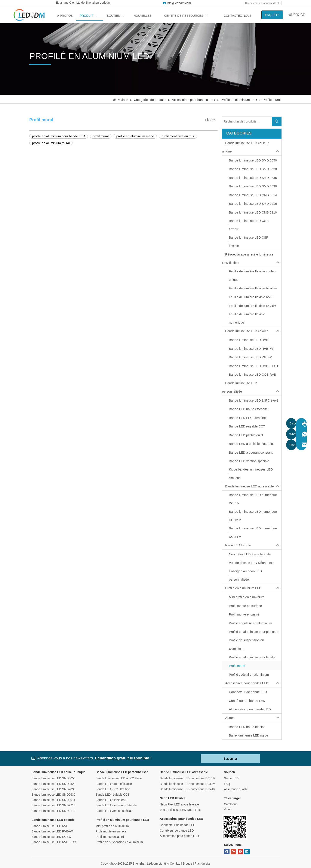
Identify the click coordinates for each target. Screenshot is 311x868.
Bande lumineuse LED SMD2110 (53, 811)
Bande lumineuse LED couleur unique (252, 147)
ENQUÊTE (272, 15)
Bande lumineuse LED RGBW (51, 837)
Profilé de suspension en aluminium (119, 842)
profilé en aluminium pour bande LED (59, 136)
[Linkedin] (247, 852)
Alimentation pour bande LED (179, 836)
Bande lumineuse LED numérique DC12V (187, 784)
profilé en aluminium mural (51, 143)
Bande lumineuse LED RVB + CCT (55, 842)
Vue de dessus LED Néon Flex (180, 810)
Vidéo (228, 809)
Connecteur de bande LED (178, 825)
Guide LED (231, 778)
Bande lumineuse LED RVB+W (52, 831)
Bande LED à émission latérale (116, 805)
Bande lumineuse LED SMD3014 (53, 800)
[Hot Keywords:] (280, 3)
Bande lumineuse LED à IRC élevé (119, 778)
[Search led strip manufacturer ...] (261, 3)
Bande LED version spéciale (114, 811)
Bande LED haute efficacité (114, 784)
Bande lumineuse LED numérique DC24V (187, 789)
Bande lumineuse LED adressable (253, 486)
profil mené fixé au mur (178, 136)
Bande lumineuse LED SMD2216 (53, 805)
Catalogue (231, 804)
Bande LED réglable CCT (113, 795)
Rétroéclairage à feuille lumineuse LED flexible (252, 258)
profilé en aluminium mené (135, 136)
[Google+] (233, 852)
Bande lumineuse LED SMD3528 (53, 784)
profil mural (101, 136)
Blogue (188, 864)
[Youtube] (240, 852)
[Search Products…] (247, 121)
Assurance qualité (236, 789)
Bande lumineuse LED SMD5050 (53, 778)
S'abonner (230, 759)
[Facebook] (227, 852)
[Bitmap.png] (235, 827)
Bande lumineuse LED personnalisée (252, 387)
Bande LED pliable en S (112, 800)
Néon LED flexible (253, 545)
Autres (253, 718)
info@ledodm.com (179, 3)
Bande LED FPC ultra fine (113, 789)
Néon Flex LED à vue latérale (179, 804)
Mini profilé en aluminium (112, 826)
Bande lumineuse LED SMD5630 (53, 795)
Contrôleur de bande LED (177, 831)
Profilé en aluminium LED (253, 588)
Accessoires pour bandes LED (253, 683)
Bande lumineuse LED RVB (50, 826)
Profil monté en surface (111, 831)
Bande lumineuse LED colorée (253, 331)
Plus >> (210, 120)
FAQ (227, 784)
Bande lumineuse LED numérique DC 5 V (187, 778)
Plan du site (202, 864)
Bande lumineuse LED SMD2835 (53, 789)
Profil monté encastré (110, 837)
